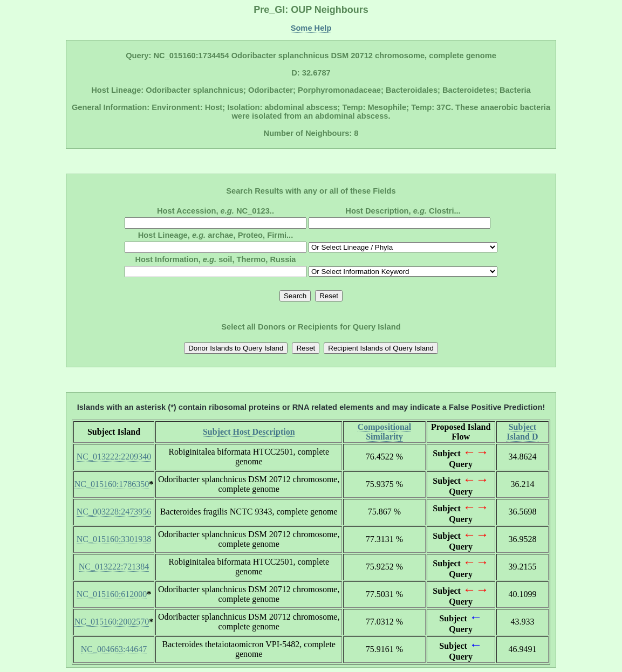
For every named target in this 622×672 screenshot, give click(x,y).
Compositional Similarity (385, 432)
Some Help (311, 28)
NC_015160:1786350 (112, 484)
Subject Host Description (249, 432)
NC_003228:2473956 (114, 512)
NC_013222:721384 (114, 567)
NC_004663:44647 (114, 649)
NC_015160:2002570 (112, 622)
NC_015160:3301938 (114, 539)
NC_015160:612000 (112, 594)
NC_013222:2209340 (114, 457)
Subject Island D (522, 432)
